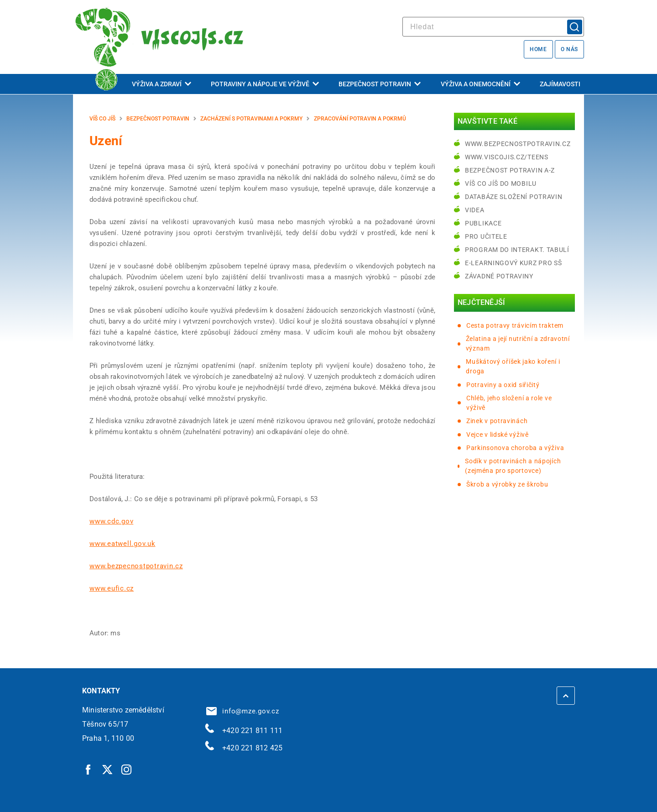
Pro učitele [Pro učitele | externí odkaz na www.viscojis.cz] (486, 236)
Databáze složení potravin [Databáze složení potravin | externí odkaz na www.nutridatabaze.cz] (514, 197)
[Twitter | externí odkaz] (108, 769)
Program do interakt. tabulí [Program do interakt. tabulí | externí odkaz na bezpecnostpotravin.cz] (517, 250)
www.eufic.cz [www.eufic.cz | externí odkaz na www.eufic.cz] (112, 588)
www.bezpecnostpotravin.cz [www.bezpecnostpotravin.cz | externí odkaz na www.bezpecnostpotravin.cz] (136, 566)
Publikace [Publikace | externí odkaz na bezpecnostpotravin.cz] (483, 223)
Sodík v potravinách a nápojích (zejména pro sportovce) (513, 466)
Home (538, 49)
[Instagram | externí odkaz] (127, 769)
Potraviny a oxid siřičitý (503, 385)
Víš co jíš (102, 119)
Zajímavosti (560, 84)
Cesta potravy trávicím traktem (515, 325)
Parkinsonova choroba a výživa (515, 448)
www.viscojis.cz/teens (507, 157)
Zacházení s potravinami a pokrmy (251, 119)
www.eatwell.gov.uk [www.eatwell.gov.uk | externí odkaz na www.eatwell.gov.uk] (123, 544)
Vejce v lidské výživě (498, 435)
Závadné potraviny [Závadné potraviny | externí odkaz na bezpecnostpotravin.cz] (499, 276)
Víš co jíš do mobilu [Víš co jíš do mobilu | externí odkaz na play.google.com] (501, 183)
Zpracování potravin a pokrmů (360, 119)
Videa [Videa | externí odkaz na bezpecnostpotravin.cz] (475, 210)
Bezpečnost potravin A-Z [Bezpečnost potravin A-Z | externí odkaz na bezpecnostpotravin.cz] (510, 170)
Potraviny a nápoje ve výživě (265, 84)
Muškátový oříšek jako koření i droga (513, 366)
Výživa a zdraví (162, 84)
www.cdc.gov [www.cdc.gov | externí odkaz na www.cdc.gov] (111, 521)
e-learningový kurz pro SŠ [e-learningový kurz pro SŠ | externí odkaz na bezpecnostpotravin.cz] (514, 263)
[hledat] (493, 27)
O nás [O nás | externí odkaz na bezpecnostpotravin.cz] (569, 49)
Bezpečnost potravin (380, 84)
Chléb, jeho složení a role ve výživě (509, 403)
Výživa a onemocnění (480, 84)
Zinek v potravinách (497, 421)
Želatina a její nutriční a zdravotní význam (518, 343)
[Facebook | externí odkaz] (89, 769)
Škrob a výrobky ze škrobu (507, 484)
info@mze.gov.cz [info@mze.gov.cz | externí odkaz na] (243, 711)
